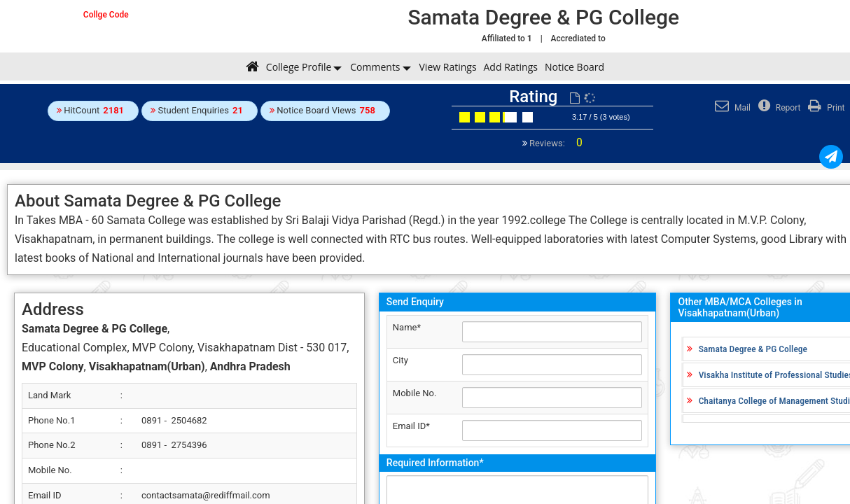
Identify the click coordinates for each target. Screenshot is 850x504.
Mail (731, 108)
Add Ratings (511, 67)
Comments (375, 67)
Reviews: (555, 143)
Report (778, 108)
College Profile (299, 67)
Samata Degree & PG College (753, 349)
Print (824, 108)
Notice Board (574, 67)
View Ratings (448, 67)
